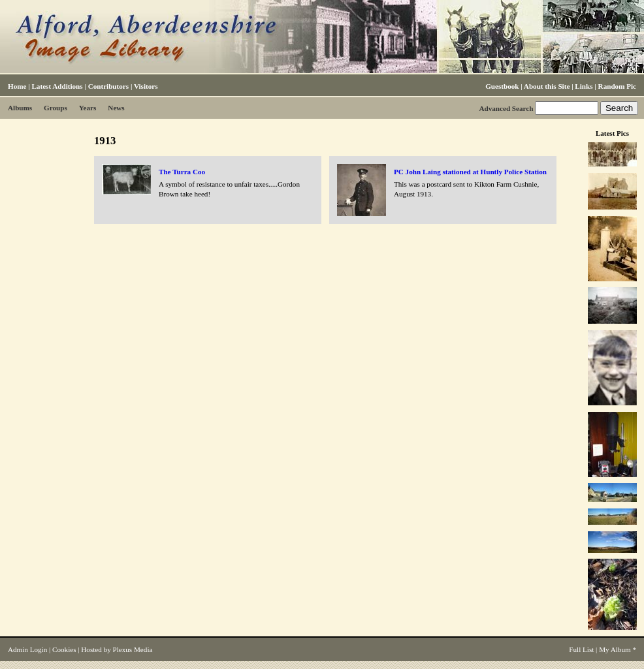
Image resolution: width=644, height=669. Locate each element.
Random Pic (617, 86)
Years (88, 108)
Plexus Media (133, 649)
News (116, 108)
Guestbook (502, 86)
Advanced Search (506, 108)
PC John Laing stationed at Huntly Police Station (470, 172)
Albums (20, 108)
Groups (56, 108)
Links (584, 86)
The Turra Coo (182, 172)
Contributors (108, 86)
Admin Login (27, 649)
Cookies (64, 649)
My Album (615, 649)
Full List (581, 649)
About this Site (547, 86)
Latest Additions (57, 86)
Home (17, 86)
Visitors (146, 86)
